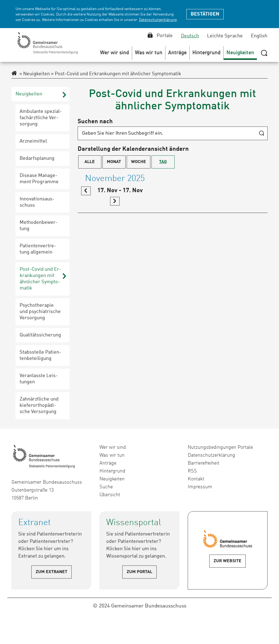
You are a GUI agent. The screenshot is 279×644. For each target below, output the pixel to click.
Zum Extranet (51, 572)
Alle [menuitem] (90, 162)
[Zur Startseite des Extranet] (14, 74)
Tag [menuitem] (163, 162)
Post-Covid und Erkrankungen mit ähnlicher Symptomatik (116, 74)
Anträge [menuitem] (108, 463)
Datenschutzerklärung (158, 20)
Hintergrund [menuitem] (112, 471)
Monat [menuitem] (114, 162)
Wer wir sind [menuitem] (113, 447)
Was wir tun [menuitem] (112, 455)
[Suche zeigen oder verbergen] (264, 53)
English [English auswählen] (259, 36)
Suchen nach (95, 122)
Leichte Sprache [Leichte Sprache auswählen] (225, 36)
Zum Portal (139, 572)
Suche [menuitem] (106, 487)
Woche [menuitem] (139, 162)
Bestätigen (205, 14)
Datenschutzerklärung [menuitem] (211, 455)
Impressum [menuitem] (200, 487)
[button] (115, 53)
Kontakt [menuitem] (196, 479)
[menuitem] (115, 53)
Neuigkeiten (35, 74)
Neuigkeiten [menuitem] (112, 479)
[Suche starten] (261, 134)
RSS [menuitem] (192, 471)
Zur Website (228, 561)
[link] (86, 191)
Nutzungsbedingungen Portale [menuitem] (220, 447)
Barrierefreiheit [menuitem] (204, 463)
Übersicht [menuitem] (110, 495)
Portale (160, 36)
